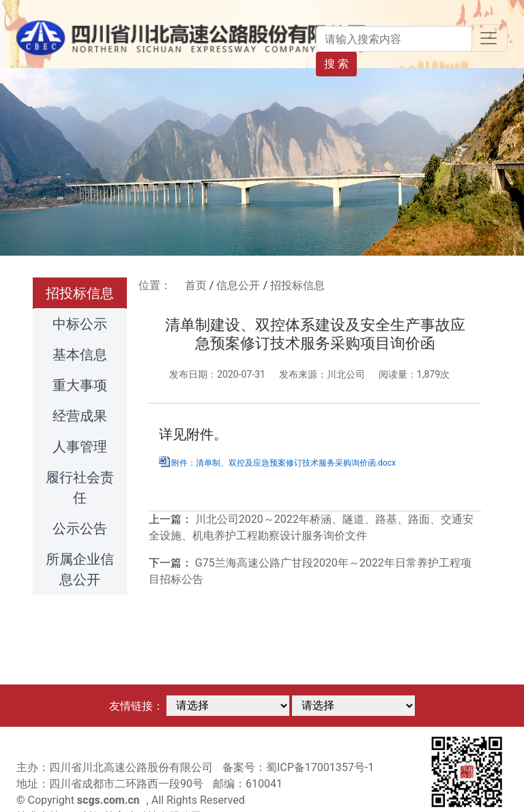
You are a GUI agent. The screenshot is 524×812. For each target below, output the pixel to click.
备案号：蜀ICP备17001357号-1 (298, 767)
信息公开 (238, 285)
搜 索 (336, 64)
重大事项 (80, 385)
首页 (196, 285)
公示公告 (80, 528)
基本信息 (80, 355)
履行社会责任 (80, 487)
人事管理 (80, 447)
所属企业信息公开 (80, 569)
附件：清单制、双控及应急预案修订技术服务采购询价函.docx (283, 463)
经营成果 (80, 416)
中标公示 (80, 324)
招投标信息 (80, 293)
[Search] (394, 39)
